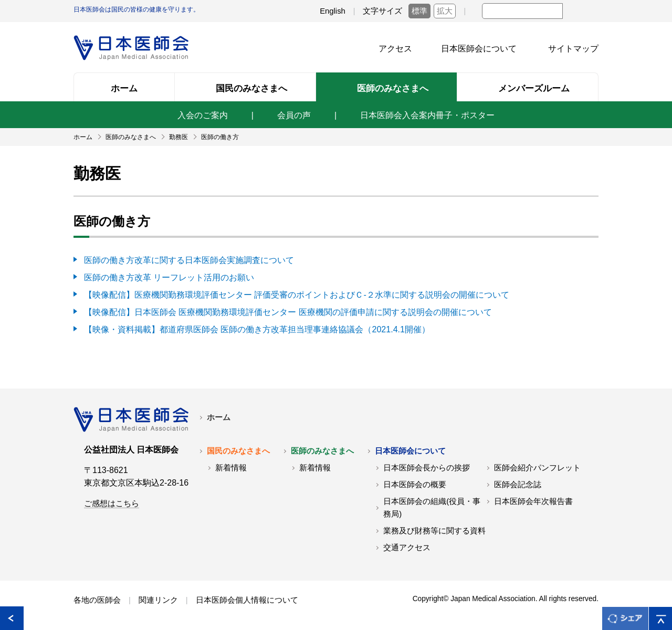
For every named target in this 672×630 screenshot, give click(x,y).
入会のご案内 (203, 115)
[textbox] (522, 11)
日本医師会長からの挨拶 (427, 465)
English (333, 11)
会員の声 (294, 115)
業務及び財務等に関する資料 (434, 528)
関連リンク (158, 597)
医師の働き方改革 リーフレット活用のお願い (169, 276)
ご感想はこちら (112, 501)
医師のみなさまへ (322, 448)
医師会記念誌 (518, 482)
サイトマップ (573, 49)
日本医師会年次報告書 (533, 499)
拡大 (445, 11)
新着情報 (231, 465)
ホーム (219, 415)
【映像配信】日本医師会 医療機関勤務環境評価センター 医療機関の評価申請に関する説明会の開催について (288, 310)
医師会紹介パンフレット (537, 465)
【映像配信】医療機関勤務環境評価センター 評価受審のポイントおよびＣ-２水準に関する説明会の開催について (297, 293)
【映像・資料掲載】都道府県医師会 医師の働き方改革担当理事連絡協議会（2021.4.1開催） (257, 327)
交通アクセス (407, 545)
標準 (419, 11)
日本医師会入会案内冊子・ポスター (427, 115)
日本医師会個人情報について (247, 597)
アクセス (395, 49)
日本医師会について (479, 49)
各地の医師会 (97, 597)
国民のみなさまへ (238, 448)
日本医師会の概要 (415, 482)
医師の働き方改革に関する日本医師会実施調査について (189, 260)
